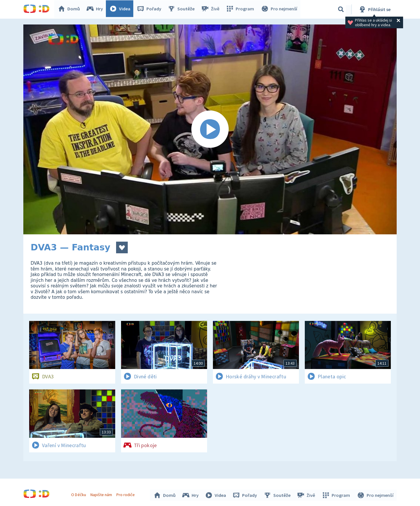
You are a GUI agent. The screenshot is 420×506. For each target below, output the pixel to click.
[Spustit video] (210, 129)
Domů (70, 9)
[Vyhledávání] (341, 9)
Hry (96, 9)
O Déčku (79, 494)
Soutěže (183, 9)
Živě (211, 9)
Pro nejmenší (279, 9)
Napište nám (102, 494)
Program (241, 9)
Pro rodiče (126, 494)
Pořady (150, 9)
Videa (121, 9)
